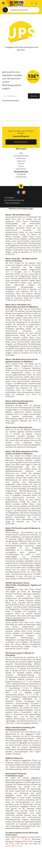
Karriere (21, 164)
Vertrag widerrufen (21, 172)
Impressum (21, 161)
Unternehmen (21, 169)
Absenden (34, 96)
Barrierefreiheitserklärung (14, 200)
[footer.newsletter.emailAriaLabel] (15, 96)
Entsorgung (21, 174)
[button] (3, 3)
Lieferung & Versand (21, 156)
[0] (36, 3)
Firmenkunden (21, 177)
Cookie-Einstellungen (12, 203)
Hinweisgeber (10, 198)
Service (21, 166)
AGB (21, 153)
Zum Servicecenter (21, 142)
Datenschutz (21, 158)
